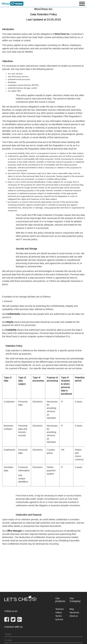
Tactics (59, 616)
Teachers (60, 609)
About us (74, 616)
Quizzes (59, 619)
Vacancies (74, 612)
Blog (72, 609)
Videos (59, 612)
